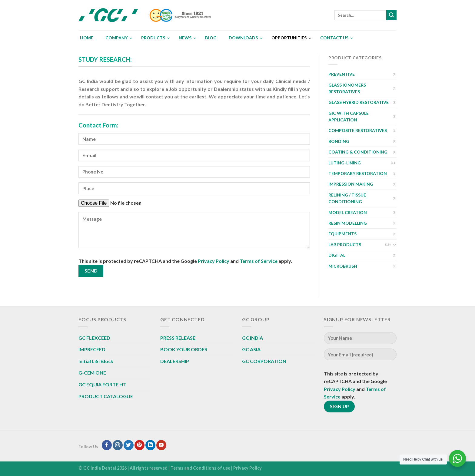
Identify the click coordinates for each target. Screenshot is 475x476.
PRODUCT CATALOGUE (106, 396)
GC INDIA (252, 338)
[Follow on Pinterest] (140, 445)
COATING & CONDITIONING (358, 152)
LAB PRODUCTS (345, 245)
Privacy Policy (214, 261)
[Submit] (391, 15)
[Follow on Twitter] (129, 445)
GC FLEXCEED (94, 338)
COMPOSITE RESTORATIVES (358, 130)
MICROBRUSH (343, 266)
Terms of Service (259, 261)
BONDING (339, 141)
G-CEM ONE (92, 373)
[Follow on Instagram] (118, 445)
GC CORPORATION (264, 361)
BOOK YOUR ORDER (184, 349)
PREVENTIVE (342, 74)
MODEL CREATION (348, 212)
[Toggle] (394, 245)
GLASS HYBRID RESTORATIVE (359, 102)
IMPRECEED (92, 349)
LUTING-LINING (345, 163)
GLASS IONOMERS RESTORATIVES (347, 88)
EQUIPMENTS (342, 234)
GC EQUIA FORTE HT (102, 384)
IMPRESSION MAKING (351, 184)
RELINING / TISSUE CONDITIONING (347, 198)
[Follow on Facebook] (107, 445)
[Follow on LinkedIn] (150, 445)
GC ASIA (251, 349)
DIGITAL (337, 255)
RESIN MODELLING (348, 223)
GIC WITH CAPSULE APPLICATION (349, 116)
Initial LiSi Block (96, 361)
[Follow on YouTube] (161, 445)
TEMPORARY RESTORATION (358, 173)
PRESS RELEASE (178, 338)
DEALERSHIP (175, 361)
